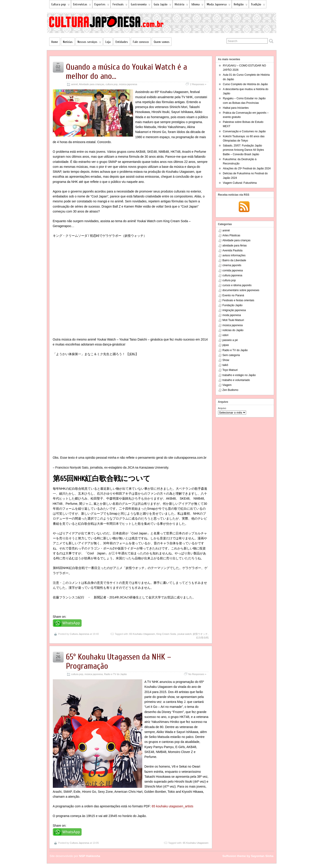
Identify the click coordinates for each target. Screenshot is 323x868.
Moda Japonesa (219, 5)
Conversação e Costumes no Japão (244, 131)
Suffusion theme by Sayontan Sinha (248, 856)
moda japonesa (232, 315)
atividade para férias (235, 246)
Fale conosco (141, 42)
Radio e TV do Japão (115, 674)
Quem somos (162, 42)
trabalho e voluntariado (236, 380)
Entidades (122, 42)
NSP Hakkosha (90, 856)
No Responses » (197, 674)
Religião (241, 5)
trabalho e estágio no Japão (239, 375)
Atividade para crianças (91, 84)
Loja (108, 42)
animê (75, 84)
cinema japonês (232, 265)
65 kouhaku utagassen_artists (173, 806)
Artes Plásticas (231, 235)
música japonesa (128, 84)
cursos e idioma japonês (237, 285)
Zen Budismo (231, 390)
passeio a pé (230, 340)
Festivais (120, 5)
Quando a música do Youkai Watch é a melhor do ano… (126, 72)
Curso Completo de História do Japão (245, 84)
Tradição (258, 5)
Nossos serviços (89, 43)
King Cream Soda (166, 634)
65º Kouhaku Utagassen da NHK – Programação (118, 662)
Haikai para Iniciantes (236, 108)
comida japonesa (233, 270)
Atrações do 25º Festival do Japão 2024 (247, 168)
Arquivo (222, 408)
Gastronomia (141, 5)
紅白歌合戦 (202, 638)
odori (226, 335)
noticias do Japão (233, 330)
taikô (225, 365)
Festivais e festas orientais (238, 300)
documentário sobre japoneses (241, 290)
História (181, 5)
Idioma (197, 5)
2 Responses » (198, 84)
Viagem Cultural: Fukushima (240, 183)
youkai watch (185, 634)
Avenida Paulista (233, 250)
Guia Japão (163, 5)
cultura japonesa (232, 275)
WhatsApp (71, 623)
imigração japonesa (234, 310)
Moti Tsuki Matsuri (233, 320)
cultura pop (112, 84)
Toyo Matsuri (230, 370)
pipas (226, 345)
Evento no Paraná (233, 295)
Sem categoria (231, 355)
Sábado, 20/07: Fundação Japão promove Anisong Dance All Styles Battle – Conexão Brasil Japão (244, 150)
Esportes (102, 5)
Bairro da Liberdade (234, 260)
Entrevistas (82, 5)
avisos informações (234, 255)
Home (55, 42)
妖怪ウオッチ (200, 634)
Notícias (68, 42)
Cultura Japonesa (79, 634)
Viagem (227, 385)
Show (226, 360)
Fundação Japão (233, 305)
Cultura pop (60, 5)
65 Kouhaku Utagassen (142, 634)
